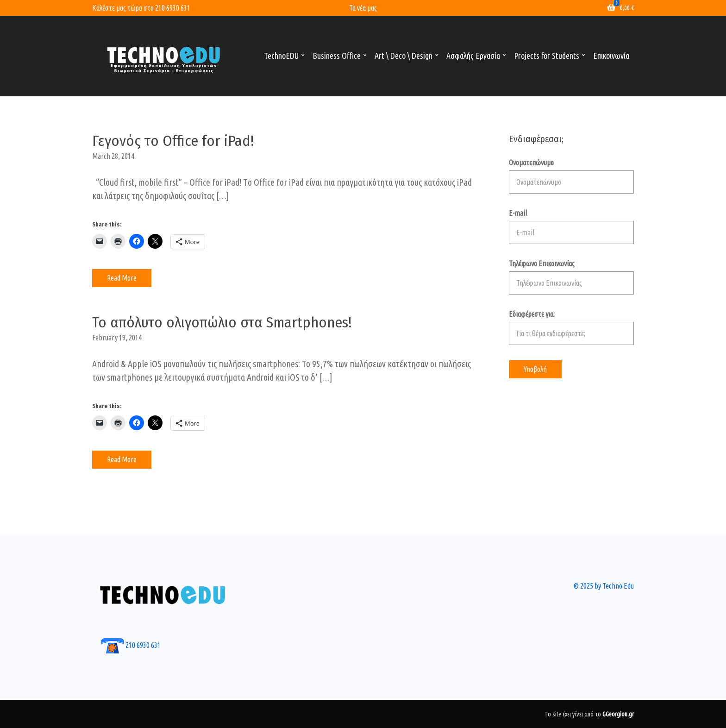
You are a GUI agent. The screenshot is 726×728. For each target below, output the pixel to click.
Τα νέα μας (363, 8)
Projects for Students (547, 56)
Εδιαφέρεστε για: (571, 327)
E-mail (571, 226)
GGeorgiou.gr (618, 714)
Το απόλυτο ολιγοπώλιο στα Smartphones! (222, 322)
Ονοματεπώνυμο (571, 176)
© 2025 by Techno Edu (604, 586)
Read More (122, 278)
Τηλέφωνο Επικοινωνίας (571, 277)
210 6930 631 (173, 8)
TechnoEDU (281, 56)
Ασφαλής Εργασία (473, 56)
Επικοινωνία (611, 56)
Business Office (337, 56)
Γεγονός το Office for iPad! (173, 141)
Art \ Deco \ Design (404, 56)
